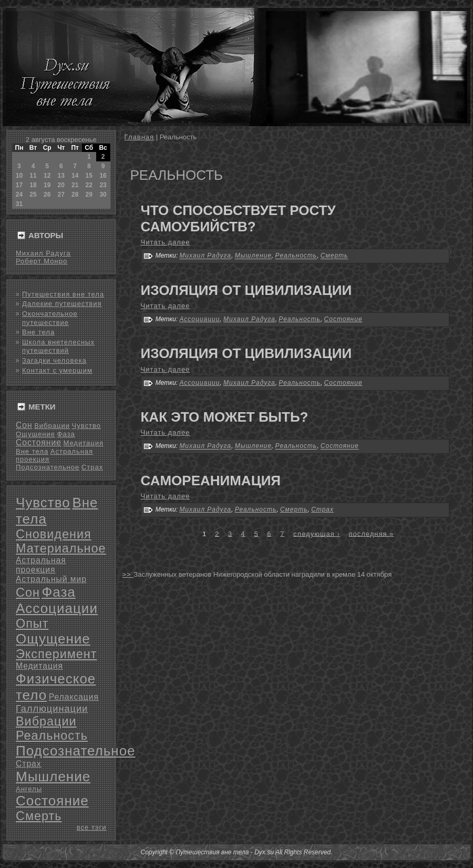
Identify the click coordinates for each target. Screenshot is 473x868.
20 (61, 185)
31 (19, 204)
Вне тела (38, 332)
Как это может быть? (225, 417)
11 (33, 176)
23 (103, 185)
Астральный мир (51, 579)
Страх (92, 467)
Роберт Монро (42, 261)
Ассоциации (57, 608)
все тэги (92, 827)
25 (33, 195)
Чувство (86, 426)
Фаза (66, 434)
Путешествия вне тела (63, 294)
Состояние (39, 442)
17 (19, 185)
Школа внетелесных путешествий (58, 346)
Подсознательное (48, 467)
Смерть (39, 816)
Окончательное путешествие (50, 318)
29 (89, 195)
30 (103, 195)
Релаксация (74, 697)
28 (75, 195)
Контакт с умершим (57, 370)
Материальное (61, 548)
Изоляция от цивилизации (246, 290)
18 (33, 185)
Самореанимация (211, 481)
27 (61, 195)
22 (89, 185)
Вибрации (52, 426)
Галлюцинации (52, 709)
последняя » (371, 533)
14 (75, 176)
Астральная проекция (41, 565)
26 (47, 195)
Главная (139, 137)
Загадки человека (54, 360)
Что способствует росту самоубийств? (238, 218)
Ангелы (29, 789)
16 (103, 176)
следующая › (317, 533)
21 (75, 185)
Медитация (83, 443)
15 (89, 176)
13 (61, 176)
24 (19, 195)
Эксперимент (56, 654)
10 (19, 176)
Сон (24, 425)
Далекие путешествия (62, 304)
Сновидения (54, 534)
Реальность (52, 736)
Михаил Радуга (43, 253)
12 (47, 176)
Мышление (53, 777)
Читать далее (166, 242)
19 (47, 185)
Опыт (32, 624)
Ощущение (35, 434)
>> (128, 574)
